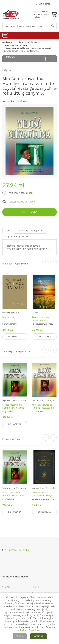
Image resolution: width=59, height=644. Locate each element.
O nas (8, 587)
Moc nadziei (9, 317)
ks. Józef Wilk (19, 101)
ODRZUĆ (20, 636)
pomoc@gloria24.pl (19, 550)
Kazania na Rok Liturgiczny (16, 45)
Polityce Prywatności (31, 630)
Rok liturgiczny (34, 42)
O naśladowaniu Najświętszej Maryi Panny (42, 495)
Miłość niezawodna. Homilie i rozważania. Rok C (43, 408)
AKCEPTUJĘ (38, 636)
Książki (20, 42)
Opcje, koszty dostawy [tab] (18, 236)
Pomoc (35, 587)
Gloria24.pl (7, 42)
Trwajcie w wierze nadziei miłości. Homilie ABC (41, 320)
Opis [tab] (8, 230)
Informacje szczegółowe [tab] (30, 230)
